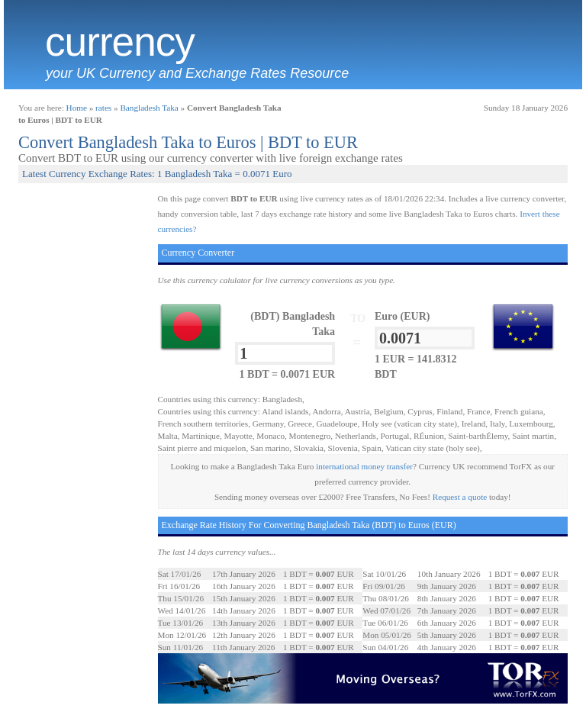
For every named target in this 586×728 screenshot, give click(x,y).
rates (103, 108)
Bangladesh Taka (149, 108)
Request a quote (460, 497)
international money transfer (364, 466)
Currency (120, 42)
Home (77, 108)
